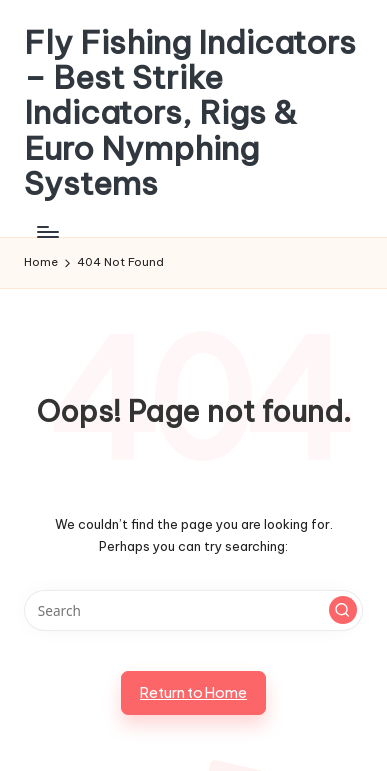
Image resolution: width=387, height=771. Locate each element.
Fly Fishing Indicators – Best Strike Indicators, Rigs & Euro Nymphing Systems (190, 113)
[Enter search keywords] (193, 611)
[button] (343, 610)
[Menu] (47, 231)
